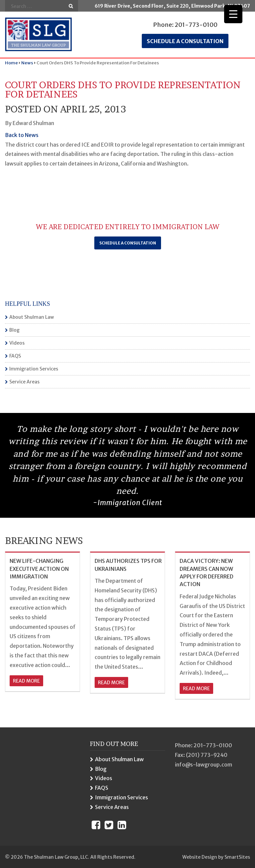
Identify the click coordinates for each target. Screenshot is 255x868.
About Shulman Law (32, 317)
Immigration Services (34, 369)
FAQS (15, 356)
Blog (14, 330)
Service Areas (24, 382)
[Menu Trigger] (233, 14)
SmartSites (237, 857)
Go (71, 6)
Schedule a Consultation (128, 243)
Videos (17, 343)
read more (26, 681)
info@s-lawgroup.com (204, 765)
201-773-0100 (196, 25)
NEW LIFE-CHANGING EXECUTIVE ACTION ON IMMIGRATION (39, 569)
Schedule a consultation (185, 41)
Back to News (22, 135)
